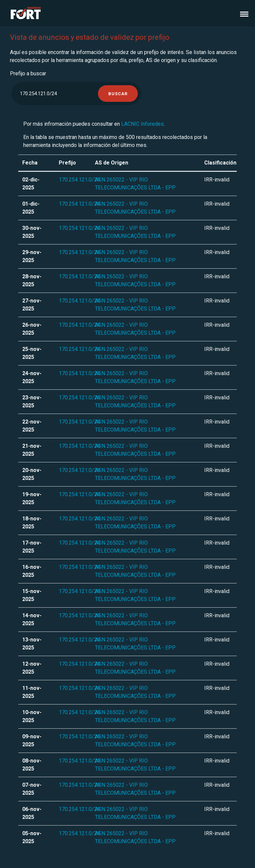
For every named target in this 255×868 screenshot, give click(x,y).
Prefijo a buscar (28, 73)
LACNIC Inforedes (142, 124)
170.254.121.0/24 (79, 180)
